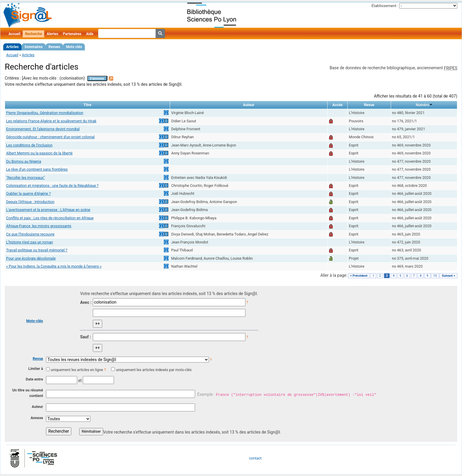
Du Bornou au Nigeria (24, 161)
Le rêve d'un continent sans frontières (37, 169)
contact (255, 458)
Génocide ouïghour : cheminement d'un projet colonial (50, 137)
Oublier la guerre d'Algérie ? (29, 193)
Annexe (37, 418)
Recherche (33, 34)
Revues (55, 47)
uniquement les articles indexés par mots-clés (154, 370)
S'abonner (97, 79)
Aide (90, 34)
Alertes (52, 34)
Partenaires (72, 34)
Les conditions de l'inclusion (29, 145)
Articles (12, 47)
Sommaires (33, 47)
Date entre (34, 379)
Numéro (422, 105)
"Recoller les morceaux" (26, 178)
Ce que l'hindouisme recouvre (30, 234)
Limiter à (36, 369)
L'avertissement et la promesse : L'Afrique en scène (48, 210)
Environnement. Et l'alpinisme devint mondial (43, 129)
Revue (38, 359)
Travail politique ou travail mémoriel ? (37, 250)
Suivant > (448, 276)
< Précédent (359, 276)
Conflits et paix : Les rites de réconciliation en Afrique (50, 218)
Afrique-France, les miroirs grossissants (39, 226)
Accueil (14, 34)
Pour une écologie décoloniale (31, 258)
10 (435, 276)
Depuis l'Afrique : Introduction (30, 202)
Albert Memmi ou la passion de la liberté (39, 153)
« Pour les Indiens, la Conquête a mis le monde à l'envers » (54, 266)
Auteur (37, 407)
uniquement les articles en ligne (77, 370)
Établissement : (385, 6)
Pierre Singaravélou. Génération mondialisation (45, 113)
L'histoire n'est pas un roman (30, 242)
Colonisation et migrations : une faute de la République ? (52, 186)
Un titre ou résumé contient (28, 393)
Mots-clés (74, 47)
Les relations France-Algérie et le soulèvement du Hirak (51, 121)
